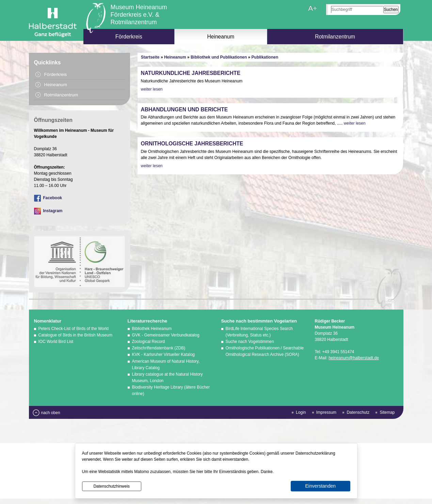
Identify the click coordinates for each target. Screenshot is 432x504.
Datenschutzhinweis (111, 486)
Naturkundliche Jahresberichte (191, 73)
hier (200, 472)
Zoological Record (149, 342)
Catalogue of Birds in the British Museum (75, 335)
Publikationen (265, 57)
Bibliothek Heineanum (152, 329)
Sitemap (387, 412)
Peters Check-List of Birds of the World (74, 329)
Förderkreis (129, 37)
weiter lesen (152, 89)
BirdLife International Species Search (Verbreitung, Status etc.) (259, 332)
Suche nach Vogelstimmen (250, 342)
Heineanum (221, 37)
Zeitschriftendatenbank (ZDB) (159, 348)
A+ (313, 8)
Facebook (48, 198)
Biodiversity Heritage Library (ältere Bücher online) (171, 390)
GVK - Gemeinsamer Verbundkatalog (166, 335)
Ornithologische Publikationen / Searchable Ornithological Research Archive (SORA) (265, 351)
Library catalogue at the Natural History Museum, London (167, 377)
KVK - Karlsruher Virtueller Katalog (164, 355)
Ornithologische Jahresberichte (192, 144)
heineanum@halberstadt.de (354, 358)
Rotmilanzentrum (335, 37)
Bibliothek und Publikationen (219, 57)
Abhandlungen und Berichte (185, 109)
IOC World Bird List (56, 342)
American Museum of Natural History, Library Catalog (166, 365)
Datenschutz (358, 412)
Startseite (150, 57)
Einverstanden (320, 486)
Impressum (326, 412)
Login (301, 412)
